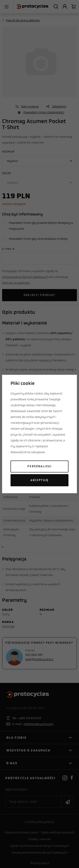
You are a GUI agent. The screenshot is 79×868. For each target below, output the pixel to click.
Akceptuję (39, 480)
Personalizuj (39, 466)
